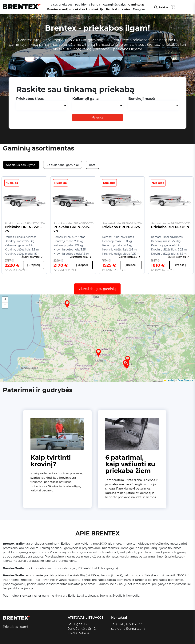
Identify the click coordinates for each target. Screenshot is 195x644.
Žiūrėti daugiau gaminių (97, 289)
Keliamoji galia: (86, 99)
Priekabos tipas (30, 99)
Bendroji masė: (142, 99)
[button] (98, 353)
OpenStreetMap (186, 380)
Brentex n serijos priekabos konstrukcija (75, 9)
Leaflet (169, 380)
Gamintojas (136, 5)
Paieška (164, 7)
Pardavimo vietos (118, 9)
